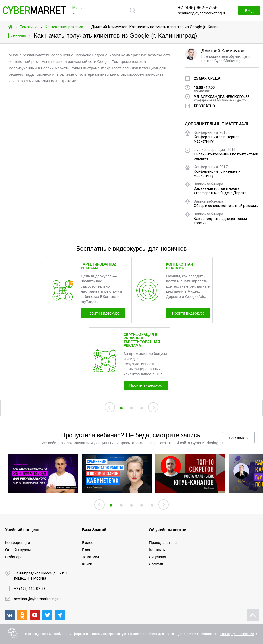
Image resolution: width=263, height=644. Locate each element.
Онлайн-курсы (18, 550)
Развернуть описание (237, 634)
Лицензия (158, 557)
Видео (88, 542)
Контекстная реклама (64, 27)
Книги (87, 564)
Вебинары (14, 557)
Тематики (28, 27)
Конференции (17, 542)
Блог (86, 550)
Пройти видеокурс (106, 314)
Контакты (157, 550)
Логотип (156, 564)
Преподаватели (163, 542)
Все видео (238, 440)
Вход (248, 10)
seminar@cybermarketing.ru (202, 13)
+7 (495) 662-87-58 (198, 8)
